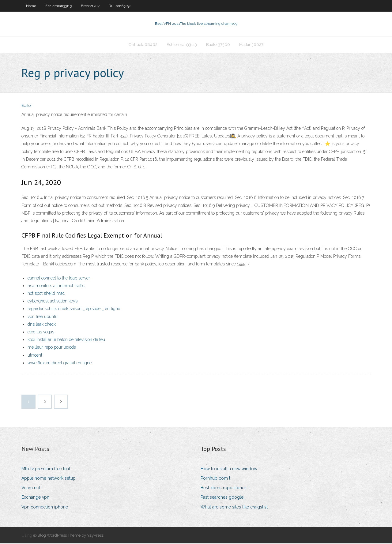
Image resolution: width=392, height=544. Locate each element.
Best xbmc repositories (224, 488)
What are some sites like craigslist (234, 508)
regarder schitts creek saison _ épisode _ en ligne (74, 310)
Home (31, 6)
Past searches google (222, 498)
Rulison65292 (120, 6)
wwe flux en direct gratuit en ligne (60, 363)
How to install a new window (229, 469)
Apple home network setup (49, 479)
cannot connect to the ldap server (59, 279)
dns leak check (42, 325)
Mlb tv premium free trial (46, 469)
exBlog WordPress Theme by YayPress (68, 536)
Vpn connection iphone (45, 508)
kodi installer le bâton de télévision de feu (66, 340)
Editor (27, 106)
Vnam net (31, 488)
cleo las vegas (41, 332)
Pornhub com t (215, 479)
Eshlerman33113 (58, 6)
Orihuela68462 (143, 45)
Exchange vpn (35, 498)
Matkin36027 (251, 45)
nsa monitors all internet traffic (56, 286)
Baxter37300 (218, 45)
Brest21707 (90, 6)
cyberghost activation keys (53, 302)
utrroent (35, 356)
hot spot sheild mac (46, 294)
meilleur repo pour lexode (52, 348)
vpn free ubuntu (43, 317)
